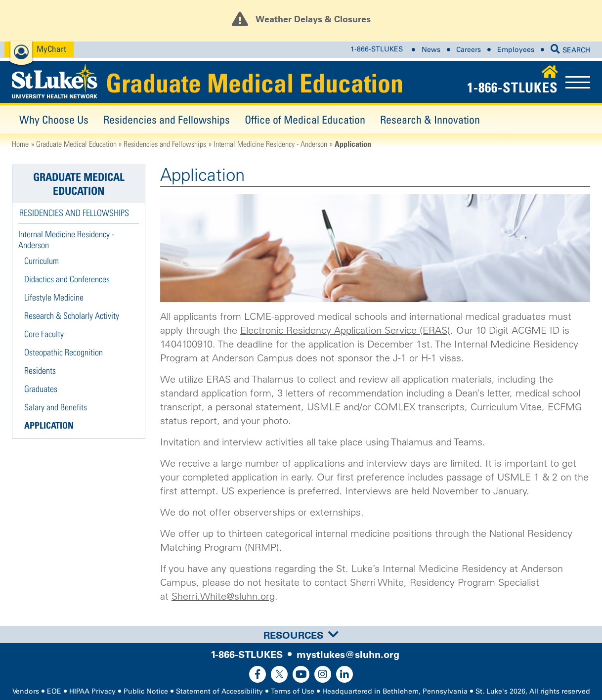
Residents (40, 371)
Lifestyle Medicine (54, 297)
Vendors (26, 691)
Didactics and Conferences (67, 279)
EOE (54, 691)
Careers (469, 49)
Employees (516, 49)
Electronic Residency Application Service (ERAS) (345, 330)
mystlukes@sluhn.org (348, 655)
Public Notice (146, 691)
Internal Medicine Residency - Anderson (270, 144)
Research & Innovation (430, 119)
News (431, 49)
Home (20, 144)
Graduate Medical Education (255, 83)
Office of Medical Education (305, 119)
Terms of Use (293, 691)
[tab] (301, 634)
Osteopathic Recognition (64, 352)
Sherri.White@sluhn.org (223, 596)
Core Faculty (44, 334)
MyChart (51, 49)
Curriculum (42, 261)
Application (49, 425)
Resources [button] (301, 635)
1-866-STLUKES (377, 49)
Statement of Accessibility (219, 691)
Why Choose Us (54, 119)
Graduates (41, 389)
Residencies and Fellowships (167, 119)
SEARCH (570, 50)
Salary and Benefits (56, 407)
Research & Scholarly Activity (72, 316)
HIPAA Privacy (92, 691)
